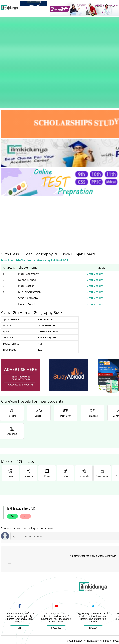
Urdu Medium (95, 219)
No (25, 462)
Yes (12, 462)
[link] (34, 4)
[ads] (20, 321)
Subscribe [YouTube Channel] (56, 573)
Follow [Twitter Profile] (93, 573)
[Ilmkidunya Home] (9, 8)
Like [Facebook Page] (20, 573)
